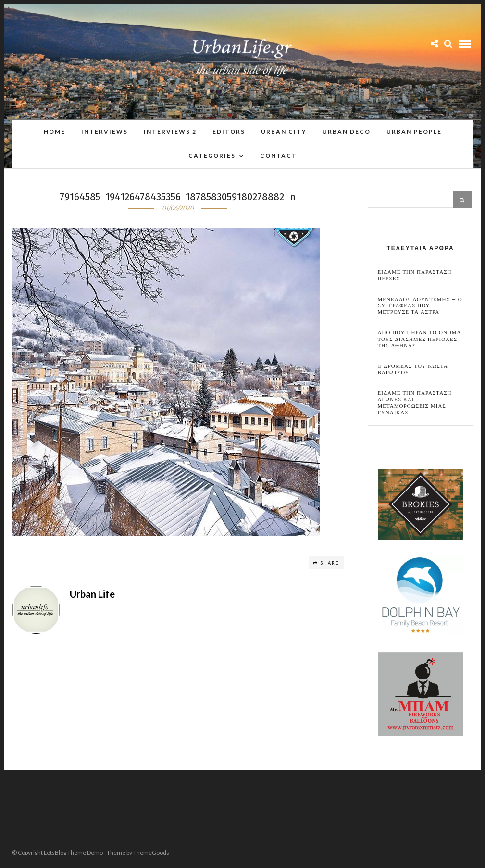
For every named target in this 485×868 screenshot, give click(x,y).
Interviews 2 (170, 132)
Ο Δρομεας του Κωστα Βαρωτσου (413, 370)
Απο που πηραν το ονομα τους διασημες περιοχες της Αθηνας (420, 340)
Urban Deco (347, 132)
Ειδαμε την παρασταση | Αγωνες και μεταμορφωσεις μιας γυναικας (417, 403)
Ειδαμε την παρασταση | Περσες (417, 276)
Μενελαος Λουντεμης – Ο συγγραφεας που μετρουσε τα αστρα (420, 306)
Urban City (284, 132)
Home (55, 132)
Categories (212, 156)
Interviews (105, 132)
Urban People (414, 132)
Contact (279, 156)
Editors (229, 132)
